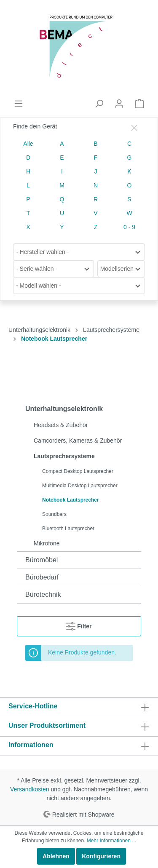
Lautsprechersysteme (64, 456)
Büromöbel (42, 560)
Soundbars (54, 514)
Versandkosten (30, 789)
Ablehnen (56, 856)
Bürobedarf (42, 577)
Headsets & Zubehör (61, 425)
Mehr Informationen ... (111, 841)
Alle (28, 144)
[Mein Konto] (119, 104)
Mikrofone (47, 543)
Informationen (31, 745)
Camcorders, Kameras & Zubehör (78, 441)
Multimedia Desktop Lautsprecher (80, 486)
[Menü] (19, 104)
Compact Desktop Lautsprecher (78, 471)
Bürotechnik (43, 594)
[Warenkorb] (139, 104)
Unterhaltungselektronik (64, 409)
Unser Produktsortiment (47, 725)
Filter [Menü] (79, 624)
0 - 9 (129, 227)
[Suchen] (99, 104)
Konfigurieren (101, 856)
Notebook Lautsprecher (71, 500)
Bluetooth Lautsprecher (68, 529)
